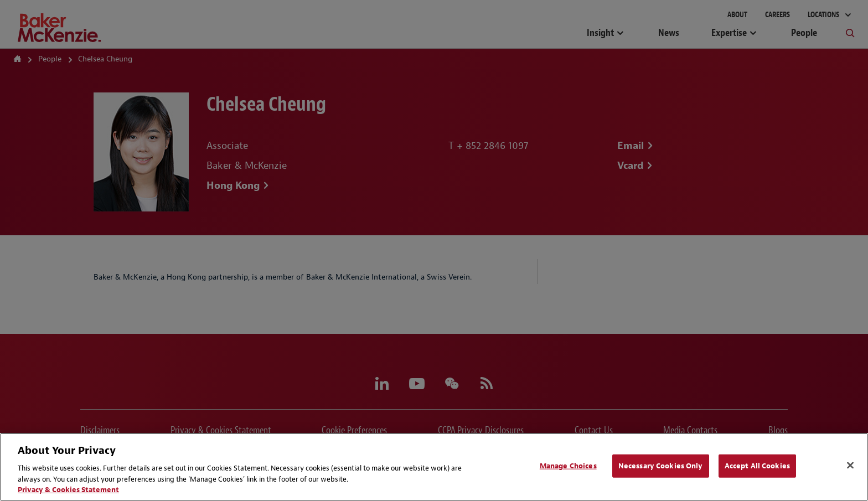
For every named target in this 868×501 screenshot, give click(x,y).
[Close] (850, 466)
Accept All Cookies (757, 466)
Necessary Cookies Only (661, 466)
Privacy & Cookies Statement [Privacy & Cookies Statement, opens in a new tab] (68, 490)
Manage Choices (568, 466)
